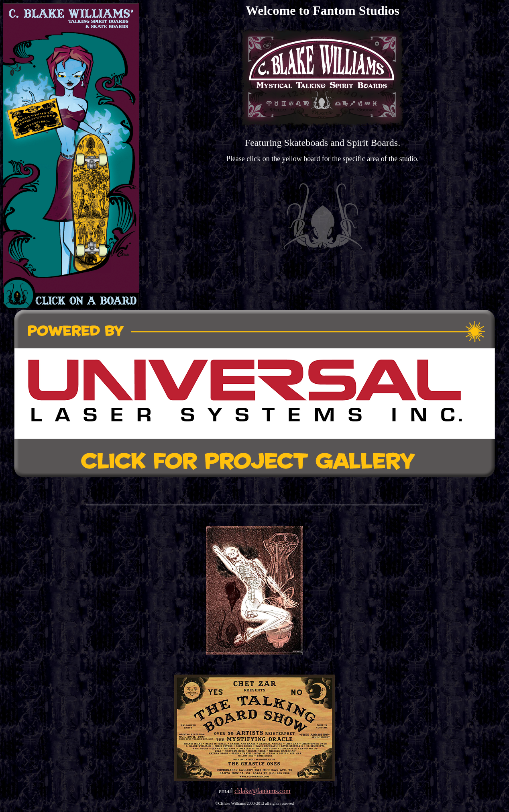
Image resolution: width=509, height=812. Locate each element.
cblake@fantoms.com (263, 791)
